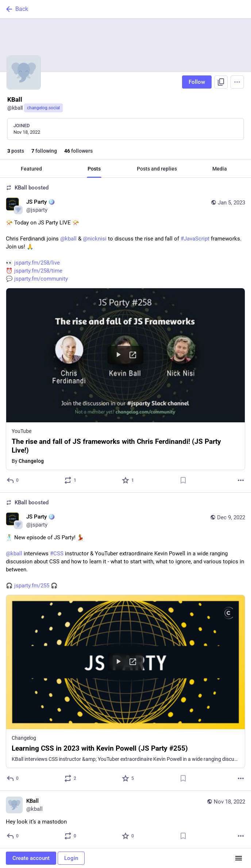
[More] (241, 480)
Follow (197, 82)
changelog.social (43, 108)
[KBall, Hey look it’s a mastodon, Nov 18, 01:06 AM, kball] (125, 820)
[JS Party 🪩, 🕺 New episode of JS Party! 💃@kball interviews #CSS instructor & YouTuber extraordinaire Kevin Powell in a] (125, 642)
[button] (125, 379)
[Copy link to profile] (221, 82)
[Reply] (13, 480)
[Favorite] (128, 480)
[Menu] (237, 82)
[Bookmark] (183, 480)
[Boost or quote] (71, 480)
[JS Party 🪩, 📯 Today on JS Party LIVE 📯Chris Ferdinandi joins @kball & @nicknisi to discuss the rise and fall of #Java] (125, 335)
